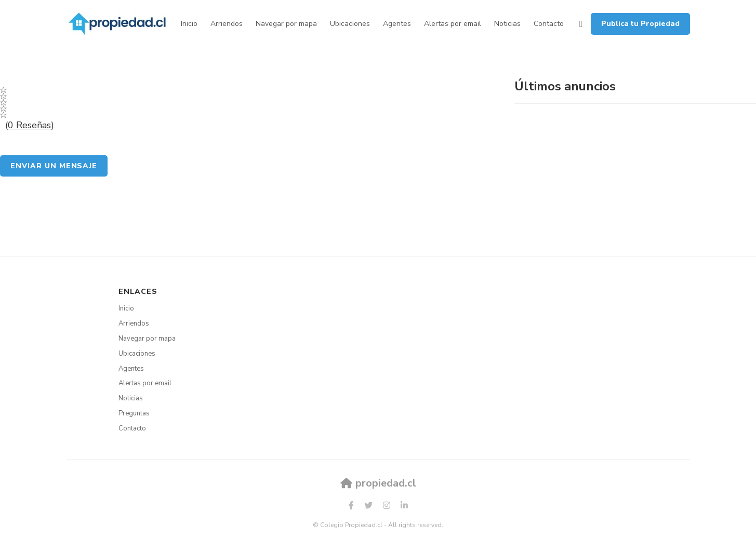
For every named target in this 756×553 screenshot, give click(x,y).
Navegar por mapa (286, 24)
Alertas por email (453, 24)
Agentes (397, 24)
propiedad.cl (378, 483)
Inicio (189, 24)
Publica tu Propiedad (640, 24)
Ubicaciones (350, 24)
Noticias (507, 24)
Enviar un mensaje (54, 166)
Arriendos (227, 24)
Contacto (549, 24)
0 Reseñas (29, 125)
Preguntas (134, 413)
